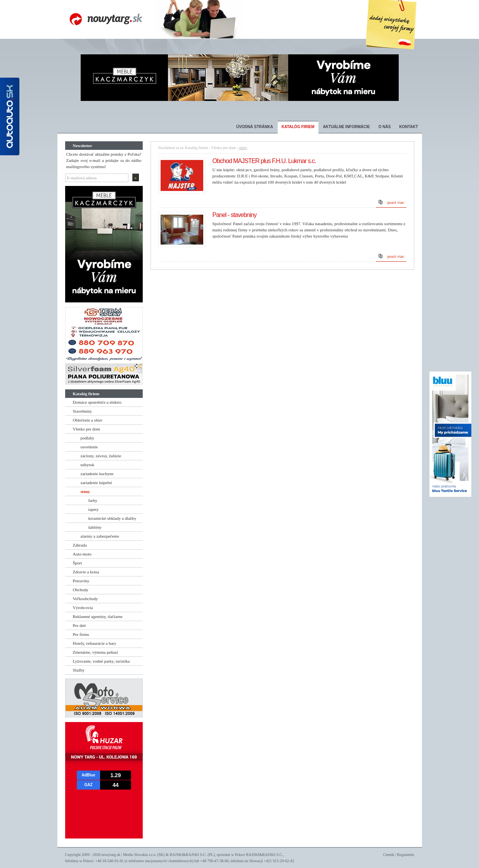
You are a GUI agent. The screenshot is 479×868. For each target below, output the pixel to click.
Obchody (81, 590)
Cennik (389, 855)
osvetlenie (89, 447)
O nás (385, 127)
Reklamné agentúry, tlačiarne (98, 616)
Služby (79, 670)
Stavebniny (83, 411)
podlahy (87, 438)
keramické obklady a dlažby (112, 518)
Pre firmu (81, 634)
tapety (94, 509)
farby (93, 500)
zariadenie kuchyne (97, 474)
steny (85, 491)
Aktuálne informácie (347, 127)
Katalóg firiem (298, 127)
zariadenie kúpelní (96, 483)
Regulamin (406, 855)
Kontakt (408, 127)
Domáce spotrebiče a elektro (97, 402)
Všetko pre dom (86, 429)
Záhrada (80, 545)
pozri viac (396, 202)
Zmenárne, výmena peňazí (95, 652)
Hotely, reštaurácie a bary (95, 643)
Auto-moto (82, 554)
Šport (78, 563)
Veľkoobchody (86, 599)
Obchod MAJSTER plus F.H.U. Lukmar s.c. (264, 161)
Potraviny (81, 581)
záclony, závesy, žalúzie (101, 456)
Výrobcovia (83, 608)
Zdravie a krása (86, 572)
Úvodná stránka (255, 127)
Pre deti (80, 625)
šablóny (95, 527)
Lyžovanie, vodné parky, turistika (101, 661)
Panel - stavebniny (235, 215)
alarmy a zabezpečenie (100, 536)
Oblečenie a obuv (88, 420)
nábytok (87, 465)
